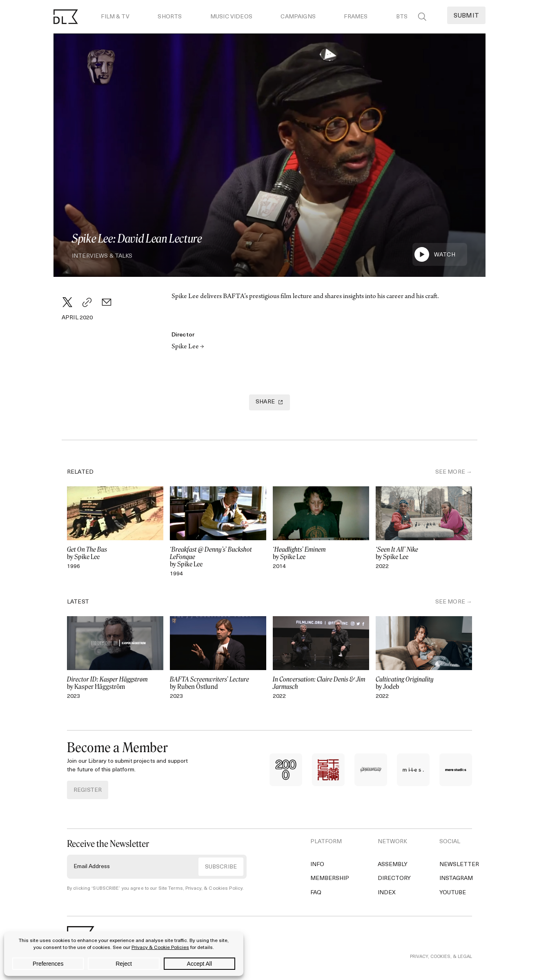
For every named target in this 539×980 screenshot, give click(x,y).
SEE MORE (450, 472)
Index (387, 892)
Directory (394, 879)
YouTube (453, 892)
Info (317, 864)
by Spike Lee (115, 553)
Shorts (170, 17)
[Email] (107, 302)
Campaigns (298, 17)
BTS (402, 17)
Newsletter (459, 864)
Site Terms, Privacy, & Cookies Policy (198, 888)
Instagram (456, 879)
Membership (330, 879)
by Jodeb (424, 683)
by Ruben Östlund (218, 683)
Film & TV (115, 17)
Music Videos (231, 17)
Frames (356, 17)
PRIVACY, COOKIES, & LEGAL (441, 957)
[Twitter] (67, 302)
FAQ (316, 892)
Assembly (393, 864)
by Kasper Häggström (115, 683)
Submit (466, 16)
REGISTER (88, 790)
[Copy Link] (87, 302)
